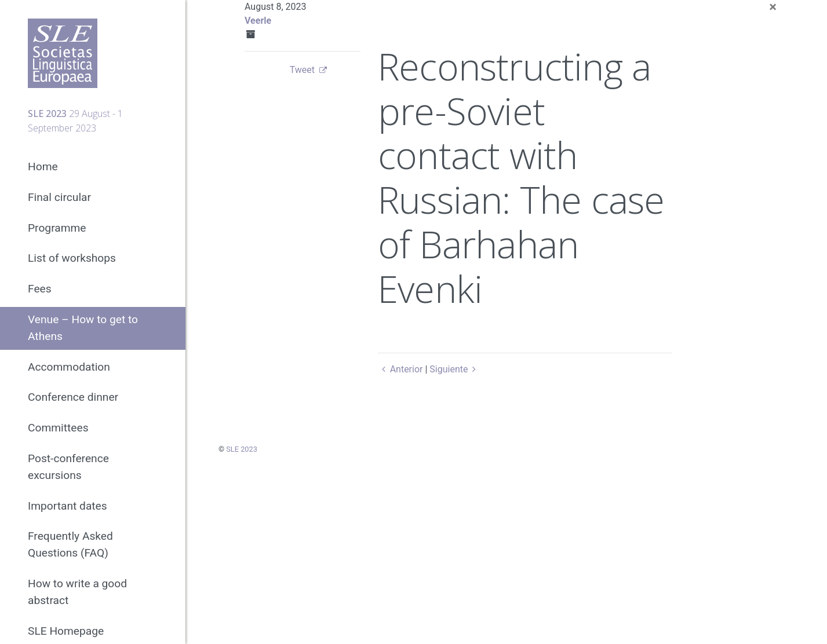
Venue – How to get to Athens (83, 328)
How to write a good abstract (77, 592)
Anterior (400, 369)
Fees (40, 289)
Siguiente (455, 369)
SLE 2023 (242, 449)
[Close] (773, 7)
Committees (58, 428)
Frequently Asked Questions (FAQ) (70, 544)
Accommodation (69, 367)
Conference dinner (73, 397)
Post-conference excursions (68, 467)
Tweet (302, 70)
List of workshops (72, 258)
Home (43, 167)
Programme (57, 228)
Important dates (68, 506)
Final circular (59, 197)
